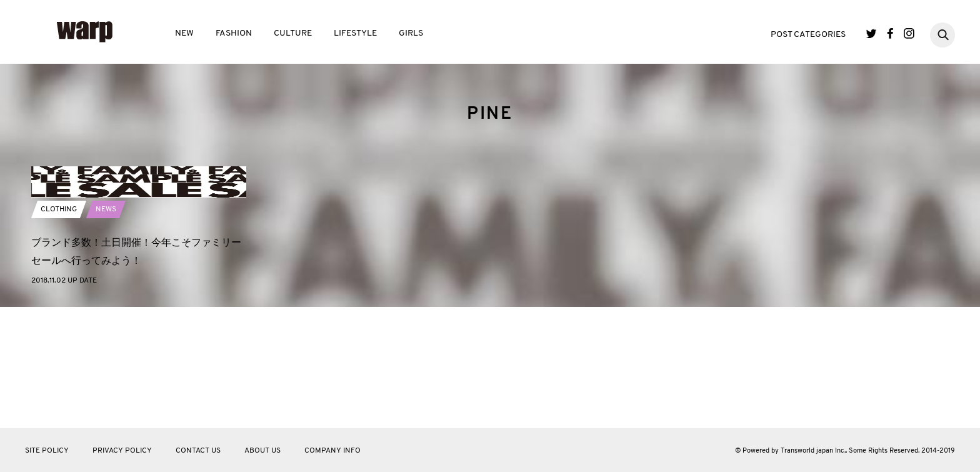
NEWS (106, 331)
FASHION (234, 33)
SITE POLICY (47, 451)
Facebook (890, 33)
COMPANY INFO (332, 451)
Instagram (909, 33)
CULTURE (293, 33)
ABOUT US (262, 451)
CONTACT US (198, 451)
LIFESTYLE (355, 33)
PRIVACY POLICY (122, 451)
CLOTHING (59, 331)
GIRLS (411, 33)
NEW (184, 33)
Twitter (872, 33)
